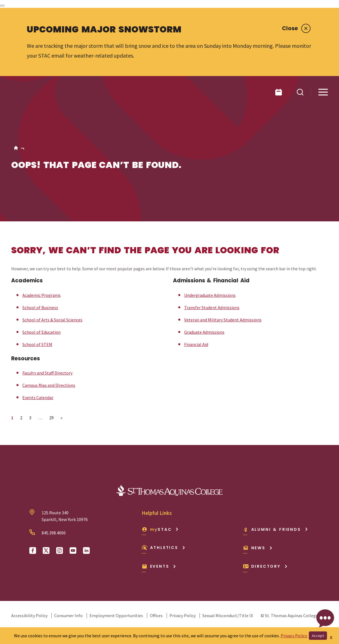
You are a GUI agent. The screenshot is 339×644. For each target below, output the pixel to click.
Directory (265, 566)
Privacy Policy (182, 615)
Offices (156, 615)
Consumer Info (68, 615)
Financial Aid (196, 344)
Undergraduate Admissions (210, 295)
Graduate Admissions (204, 332)
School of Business (40, 307)
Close (296, 28)
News (258, 548)
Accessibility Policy (29, 615)
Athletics (164, 548)
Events (159, 566)
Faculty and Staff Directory (47, 373)
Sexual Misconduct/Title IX (228, 615)
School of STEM (37, 344)
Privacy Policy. (294, 636)
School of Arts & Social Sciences (52, 320)
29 (51, 418)
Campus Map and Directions (49, 385)
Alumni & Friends (276, 529)
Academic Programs (42, 295)
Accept (318, 636)
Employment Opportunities (116, 615)
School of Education (42, 332)
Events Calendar (38, 397)
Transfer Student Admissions (212, 307)
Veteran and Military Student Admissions (223, 320)
